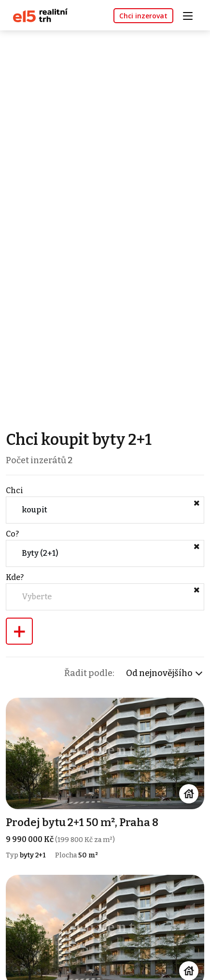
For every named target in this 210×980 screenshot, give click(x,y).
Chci (14, 490)
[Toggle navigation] (191, 15)
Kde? (15, 577)
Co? (12, 534)
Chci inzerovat (143, 16)
